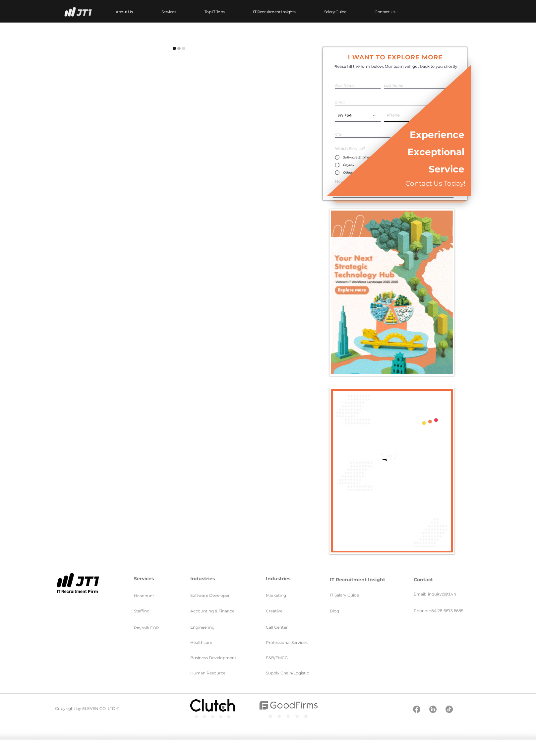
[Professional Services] (292, 642)
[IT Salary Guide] (361, 595)
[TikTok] (449, 709)
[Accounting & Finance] (218, 611)
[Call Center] (287, 627)
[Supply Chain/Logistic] (300, 673)
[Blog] (346, 611)
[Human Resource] (211, 673)
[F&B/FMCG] (289, 658)
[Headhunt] (155, 596)
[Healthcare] (212, 642)
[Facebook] (417, 709)
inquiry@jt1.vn (442, 594)
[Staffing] (155, 611)
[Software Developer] (216, 595)
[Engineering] (208, 627)
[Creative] (288, 611)
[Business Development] (222, 658)
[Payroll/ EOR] (155, 628)
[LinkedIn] (433, 709)
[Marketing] (282, 595)
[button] (169, 12)
